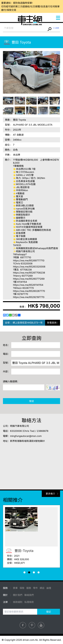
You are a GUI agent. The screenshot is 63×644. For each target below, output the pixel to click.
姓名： (6, 345)
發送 (31, 401)
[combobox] (25, 28)
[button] (24, 572)
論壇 (49, 588)
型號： (6, 363)
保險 (22, 588)
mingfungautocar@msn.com (26, 436)
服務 (29, 588)
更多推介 (50, 494)
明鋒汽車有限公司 (19, 426)
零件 (35, 588)
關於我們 (18, 595)
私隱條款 (29, 602)
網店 (42, 588)
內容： (6, 372)
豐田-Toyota (19, 551)
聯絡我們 (29, 595)
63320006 (16, 431)
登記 (49, 612)
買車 (15, 588)
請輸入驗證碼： (11, 381)
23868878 (43, 431)
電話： (6, 354)
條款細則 (18, 602)
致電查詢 (52, 323)
